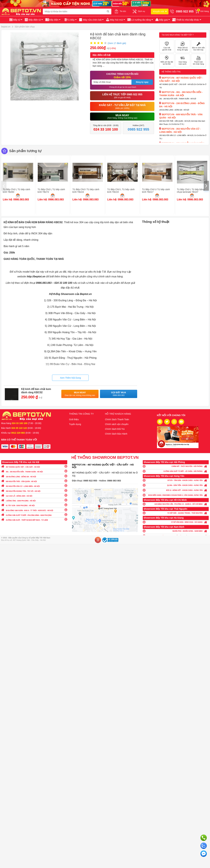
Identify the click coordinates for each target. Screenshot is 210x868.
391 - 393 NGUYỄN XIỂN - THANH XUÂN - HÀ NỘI (34, 471)
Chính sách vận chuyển (117, 424)
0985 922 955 (91, 481)
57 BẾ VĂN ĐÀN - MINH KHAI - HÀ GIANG (176, 522)
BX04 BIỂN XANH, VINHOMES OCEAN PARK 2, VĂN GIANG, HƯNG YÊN (176, 495)
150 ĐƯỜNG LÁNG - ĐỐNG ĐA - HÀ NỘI (34, 476)
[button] (186, 20)
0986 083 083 (114, 481)
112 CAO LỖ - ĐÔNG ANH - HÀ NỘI (34, 495)
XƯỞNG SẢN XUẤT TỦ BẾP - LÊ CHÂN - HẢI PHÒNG (176, 471)
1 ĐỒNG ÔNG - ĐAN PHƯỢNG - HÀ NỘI (34, 500)
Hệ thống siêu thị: (171, 72)
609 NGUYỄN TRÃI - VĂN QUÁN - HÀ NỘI (34, 481)
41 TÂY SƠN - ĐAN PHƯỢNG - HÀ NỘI (34, 505)
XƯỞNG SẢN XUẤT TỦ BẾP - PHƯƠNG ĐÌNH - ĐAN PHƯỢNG (34, 515)
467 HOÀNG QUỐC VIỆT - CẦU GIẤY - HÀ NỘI (34, 466)
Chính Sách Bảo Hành (116, 434)
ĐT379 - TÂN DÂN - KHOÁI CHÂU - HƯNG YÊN (176, 480)
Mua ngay (80, 394)
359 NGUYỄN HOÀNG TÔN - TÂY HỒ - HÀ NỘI (34, 490)
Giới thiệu (74, 419)
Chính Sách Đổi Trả (115, 429)
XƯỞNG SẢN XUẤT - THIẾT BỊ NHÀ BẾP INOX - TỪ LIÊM (34, 519)
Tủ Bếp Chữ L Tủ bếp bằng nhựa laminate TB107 (191, 191)
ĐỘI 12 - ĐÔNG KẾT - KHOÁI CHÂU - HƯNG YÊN (176, 490)
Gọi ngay (204, 838)
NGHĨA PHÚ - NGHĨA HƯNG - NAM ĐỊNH (176, 531)
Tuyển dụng (75, 424)
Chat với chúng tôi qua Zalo (204, 846)
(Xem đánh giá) (117, 43)
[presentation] (4, 186)
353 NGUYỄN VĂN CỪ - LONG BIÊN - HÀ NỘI (34, 485)
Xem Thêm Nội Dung (70, 378)
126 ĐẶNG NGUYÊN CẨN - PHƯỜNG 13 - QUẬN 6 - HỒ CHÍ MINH (176, 504)
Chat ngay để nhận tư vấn (204, 854)
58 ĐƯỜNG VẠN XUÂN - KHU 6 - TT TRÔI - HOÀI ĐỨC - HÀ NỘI (34, 510)
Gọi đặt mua (119, 394)
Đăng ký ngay (142, 82)
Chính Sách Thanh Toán (117, 419)
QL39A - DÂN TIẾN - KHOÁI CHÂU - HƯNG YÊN (176, 485)
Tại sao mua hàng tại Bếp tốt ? (178, 35)
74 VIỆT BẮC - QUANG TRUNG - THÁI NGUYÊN (176, 513)
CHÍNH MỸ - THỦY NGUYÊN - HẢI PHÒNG (176, 466)
